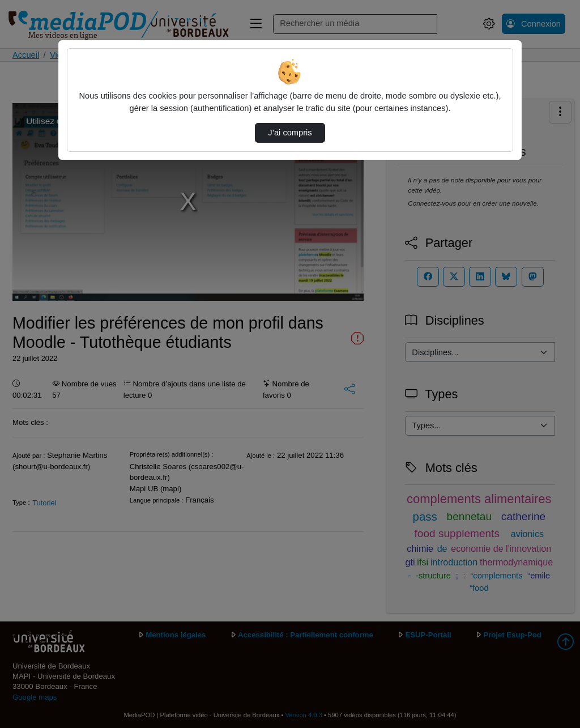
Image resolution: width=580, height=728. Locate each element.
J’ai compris (290, 133)
